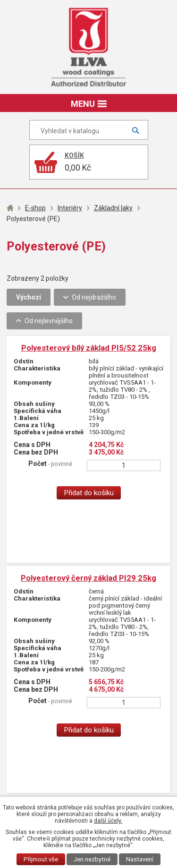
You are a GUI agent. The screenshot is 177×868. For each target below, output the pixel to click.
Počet (50, 464)
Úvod (10, 208)
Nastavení (140, 859)
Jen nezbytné (92, 859)
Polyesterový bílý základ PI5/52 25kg (89, 348)
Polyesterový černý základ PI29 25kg (88, 578)
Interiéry (70, 208)
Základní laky (113, 208)
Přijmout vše (41, 859)
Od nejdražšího (94, 297)
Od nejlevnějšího (49, 321)
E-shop (35, 208)
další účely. (108, 821)
